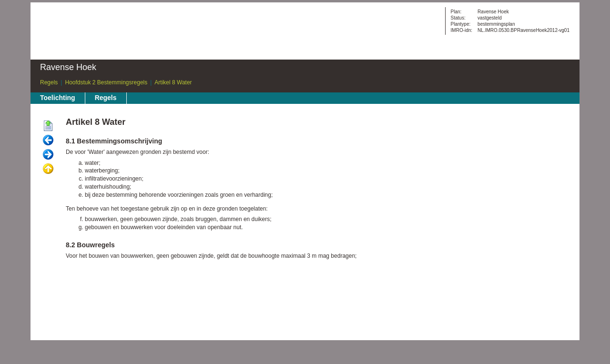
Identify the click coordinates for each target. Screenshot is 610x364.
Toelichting (58, 98)
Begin (48, 126)
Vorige (48, 141)
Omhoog (48, 169)
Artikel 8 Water (173, 82)
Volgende (48, 155)
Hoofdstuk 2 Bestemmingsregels (106, 82)
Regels (49, 82)
